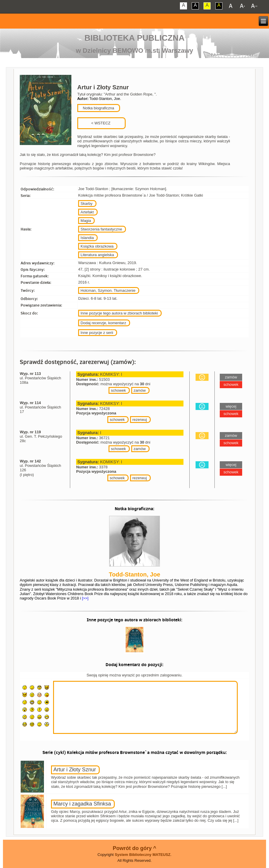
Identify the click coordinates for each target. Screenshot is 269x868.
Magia (86, 221)
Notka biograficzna (98, 108)
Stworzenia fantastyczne (101, 229)
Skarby (86, 204)
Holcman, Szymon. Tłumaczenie (108, 290)
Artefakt (87, 212)
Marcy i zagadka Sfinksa (82, 804)
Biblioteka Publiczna (134, 38)
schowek (118, 390)
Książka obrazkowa (97, 246)
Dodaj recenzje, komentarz (103, 323)
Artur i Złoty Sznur (75, 770)
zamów (140, 390)
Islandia (87, 238)
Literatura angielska (97, 255)
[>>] (85, 598)
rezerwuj (140, 420)
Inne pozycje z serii (97, 333)
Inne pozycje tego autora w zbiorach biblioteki (119, 313)
